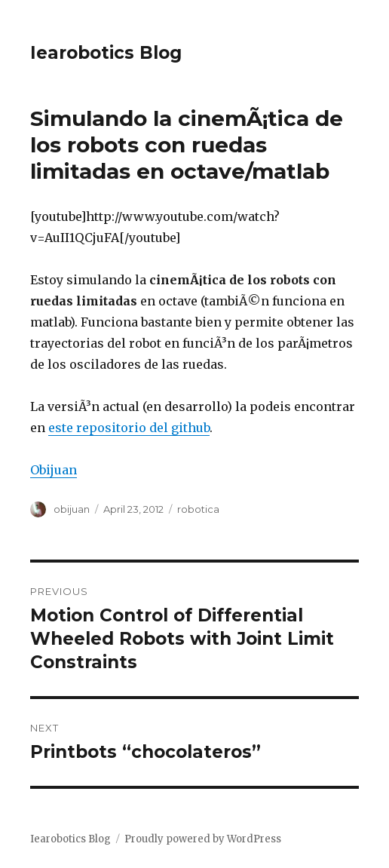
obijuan (72, 509)
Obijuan (54, 470)
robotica (198, 509)
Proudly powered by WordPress (203, 839)
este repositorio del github (129, 428)
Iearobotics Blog (106, 53)
